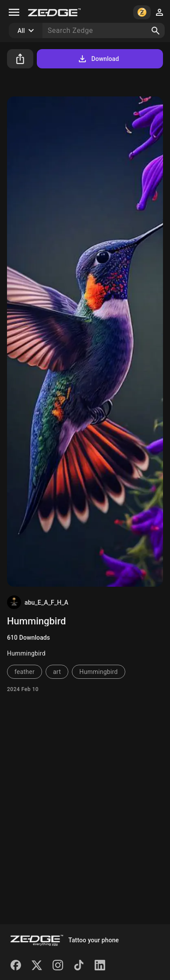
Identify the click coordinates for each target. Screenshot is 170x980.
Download (98, 59)
